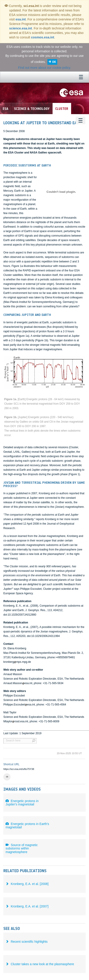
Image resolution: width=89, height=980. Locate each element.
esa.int (21, 19)
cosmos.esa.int (43, 37)
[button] (7, 777)
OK (54, 62)
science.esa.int (21, 28)
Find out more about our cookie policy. (44, 68)
